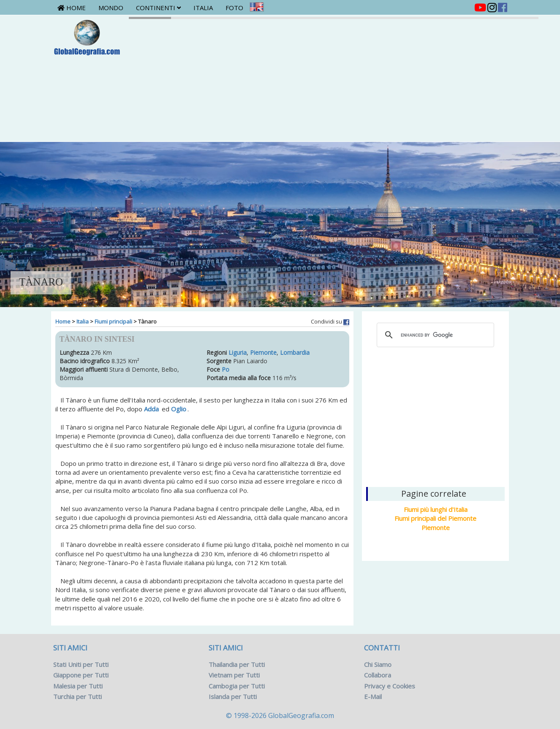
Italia (203, 8)
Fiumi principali (113, 321)
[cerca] (434, 335)
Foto (234, 8)
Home (72, 8)
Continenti (158, 8)
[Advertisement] (435, 416)
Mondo (111, 8)
